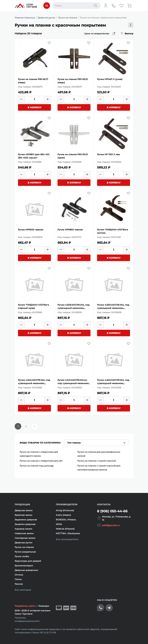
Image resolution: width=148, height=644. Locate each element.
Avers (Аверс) (63, 515)
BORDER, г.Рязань (66, 520)
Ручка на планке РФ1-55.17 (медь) (33, 81)
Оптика (19, 575)
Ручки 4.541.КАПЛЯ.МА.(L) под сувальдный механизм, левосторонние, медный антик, (73, 382)
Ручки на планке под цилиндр (37, 466)
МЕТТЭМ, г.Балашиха (68, 533)
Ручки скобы (22, 556)
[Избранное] (121, 6)
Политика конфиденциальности (27, 619)
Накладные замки (25, 538)
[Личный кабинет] (106, 6)
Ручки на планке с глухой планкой (97, 461)
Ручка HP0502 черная (31, 230)
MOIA (59, 524)
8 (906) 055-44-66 (112, 511)
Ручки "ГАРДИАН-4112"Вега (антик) (113, 231)
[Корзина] (129, 6)
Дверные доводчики (26, 570)
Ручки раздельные (25, 552)
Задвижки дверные (26, 520)
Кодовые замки (23, 529)
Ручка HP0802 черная (70, 230)
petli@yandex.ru (111, 525)
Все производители (67, 539)
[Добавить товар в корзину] (34, 107)
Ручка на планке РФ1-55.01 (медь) (73, 81)
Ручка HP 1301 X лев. (109, 154)
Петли (18, 579)
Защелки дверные (25, 524)
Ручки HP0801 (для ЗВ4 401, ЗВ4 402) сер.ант (34, 156)
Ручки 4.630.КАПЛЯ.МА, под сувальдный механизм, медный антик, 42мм (113, 307)
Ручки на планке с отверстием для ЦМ (41, 461)
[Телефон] (114, 6)
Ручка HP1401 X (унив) (110, 79)
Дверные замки (24, 510)
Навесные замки (24, 533)
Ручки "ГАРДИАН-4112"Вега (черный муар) (33, 306)
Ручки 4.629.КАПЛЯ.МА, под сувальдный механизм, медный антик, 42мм (74, 307)
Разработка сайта (25, 606)
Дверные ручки (23, 543)
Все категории (23, 590)
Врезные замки (23, 515)
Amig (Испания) (65, 510)
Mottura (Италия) (65, 529)
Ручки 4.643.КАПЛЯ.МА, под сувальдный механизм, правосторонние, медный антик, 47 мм (113, 382)
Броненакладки (24, 566)
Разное (19, 584)
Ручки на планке (24, 547)
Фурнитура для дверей (28, 561)
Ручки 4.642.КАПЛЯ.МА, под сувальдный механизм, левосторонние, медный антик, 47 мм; (34, 382)
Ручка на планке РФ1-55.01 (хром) (73, 156)
